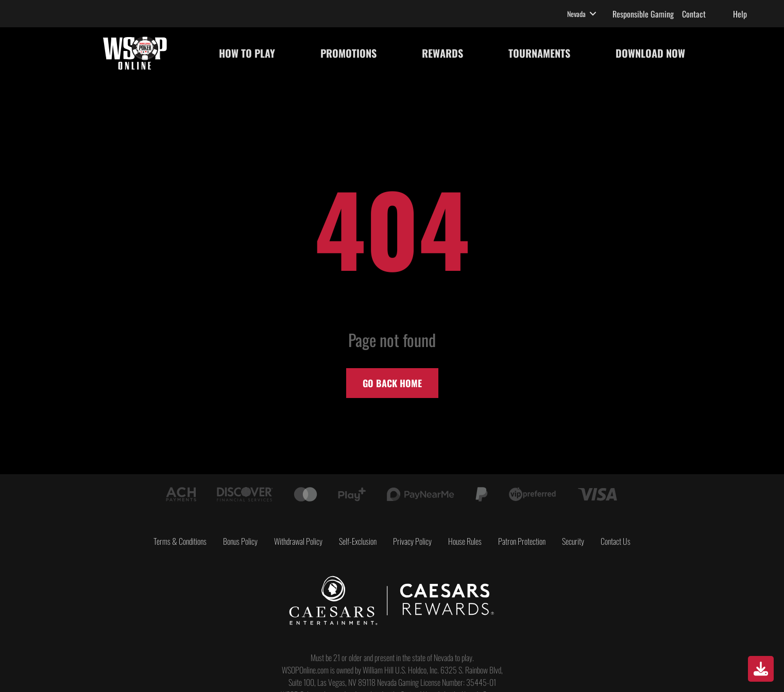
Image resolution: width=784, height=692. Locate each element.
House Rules (465, 541)
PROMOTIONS (348, 53)
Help (740, 14)
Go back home (392, 383)
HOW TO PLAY (247, 53)
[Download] (761, 669)
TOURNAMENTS (539, 53)
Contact (694, 14)
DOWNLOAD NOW (650, 53)
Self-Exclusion (358, 541)
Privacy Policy (412, 541)
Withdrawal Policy (298, 541)
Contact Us (616, 541)
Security (573, 541)
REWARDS (442, 53)
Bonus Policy (240, 541)
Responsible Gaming (643, 14)
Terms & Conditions (180, 541)
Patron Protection (522, 541)
